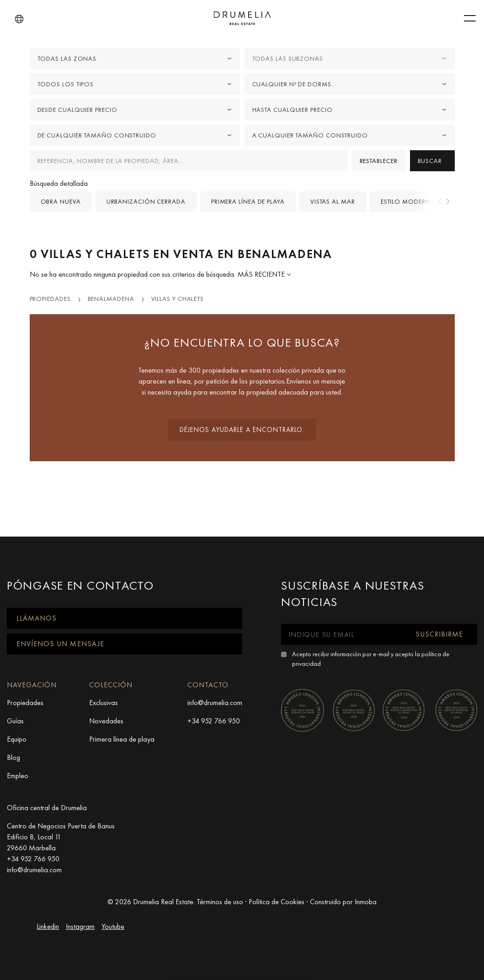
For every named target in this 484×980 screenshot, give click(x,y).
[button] (19, 19)
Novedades (106, 721)
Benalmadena (111, 299)
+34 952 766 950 (214, 721)
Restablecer (379, 161)
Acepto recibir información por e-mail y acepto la (371, 659)
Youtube (113, 926)
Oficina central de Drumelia (47, 808)
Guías (15, 721)
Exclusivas (104, 703)
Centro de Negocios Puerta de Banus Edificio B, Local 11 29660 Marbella (61, 837)
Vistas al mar (333, 201)
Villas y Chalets (178, 299)
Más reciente (262, 274)
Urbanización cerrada (146, 201)
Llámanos (37, 618)
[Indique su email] (341, 634)
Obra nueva (61, 201)
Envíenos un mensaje (60, 644)
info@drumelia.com (215, 703)
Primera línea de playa (248, 201)
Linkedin (48, 926)
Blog (13, 757)
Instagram (80, 926)
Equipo (17, 739)
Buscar (430, 161)
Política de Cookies (277, 902)
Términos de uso (220, 902)
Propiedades (50, 299)
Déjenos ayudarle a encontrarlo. (242, 430)
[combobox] (135, 58)
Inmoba (366, 902)
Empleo (18, 776)
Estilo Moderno (409, 201)
